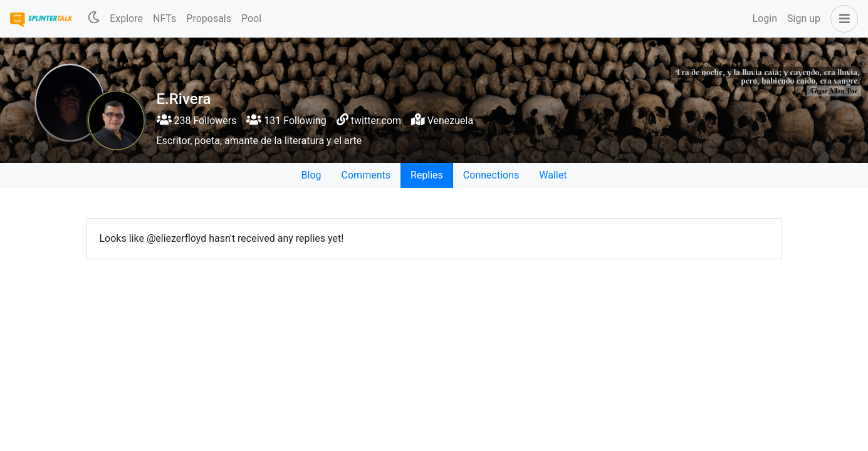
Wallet (553, 175)
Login (765, 18)
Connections (491, 175)
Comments (366, 175)
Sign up (804, 18)
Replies (427, 175)
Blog (311, 175)
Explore (126, 18)
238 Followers (197, 121)
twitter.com (376, 121)
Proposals (209, 18)
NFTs (165, 18)
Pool (251, 18)
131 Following (286, 121)
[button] (842, 19)
